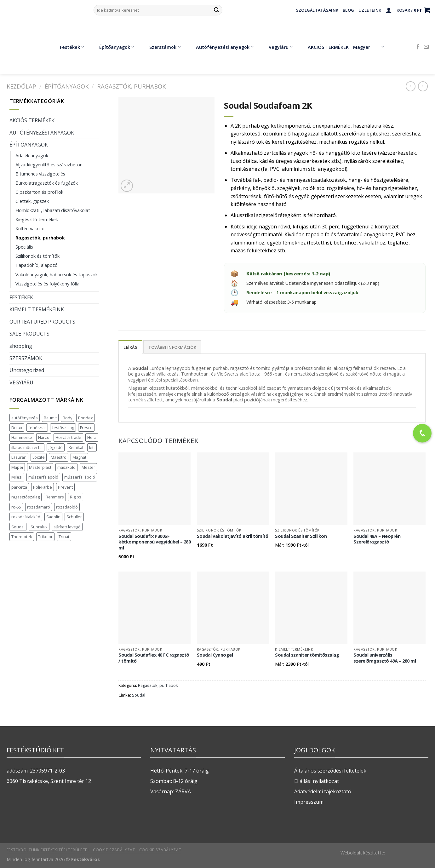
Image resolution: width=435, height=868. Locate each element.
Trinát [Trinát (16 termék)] (64, 537)
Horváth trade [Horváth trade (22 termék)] (68, 437)
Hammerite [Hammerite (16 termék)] (22, 437)
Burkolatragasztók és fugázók (47, 183)
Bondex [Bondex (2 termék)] (86, 418)
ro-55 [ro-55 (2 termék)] (16, 507)
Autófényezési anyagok (220, 47)
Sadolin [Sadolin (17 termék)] (53, 517)
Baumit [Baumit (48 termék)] (50, 418)
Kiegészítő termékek (37, 219)
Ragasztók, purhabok (131, 86)
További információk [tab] (172, 347)
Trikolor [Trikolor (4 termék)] (45, 537)
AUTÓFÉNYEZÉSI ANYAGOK (42, 133)
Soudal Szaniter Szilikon (301, 536)
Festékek (67, 47)
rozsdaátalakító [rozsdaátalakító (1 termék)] (26, 517)
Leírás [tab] (130, 347)
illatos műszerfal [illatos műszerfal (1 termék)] (27, 447)
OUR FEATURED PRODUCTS (42, 322)
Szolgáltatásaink (317, 10)
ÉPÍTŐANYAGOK (67, 86)
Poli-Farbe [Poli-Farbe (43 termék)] (43, 487)
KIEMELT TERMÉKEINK (37, 309)
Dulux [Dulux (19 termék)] (17, 428)
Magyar (369, 47)
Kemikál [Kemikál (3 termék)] (76, 447)
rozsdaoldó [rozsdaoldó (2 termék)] (67, 507)
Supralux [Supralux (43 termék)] (39, 527)
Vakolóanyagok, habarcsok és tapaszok (57, 275)
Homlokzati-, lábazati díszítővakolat (53, 210)
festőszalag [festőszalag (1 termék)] (63, 428)
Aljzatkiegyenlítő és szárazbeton (49, 165)
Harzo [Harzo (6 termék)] (44, 437)
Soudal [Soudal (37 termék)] (18, 527)
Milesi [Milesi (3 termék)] (17, 477)
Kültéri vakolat (30, 229)
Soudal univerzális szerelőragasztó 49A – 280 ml (385, 658)
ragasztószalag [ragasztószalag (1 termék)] (26, 497)
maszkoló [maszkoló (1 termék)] (66, 467)
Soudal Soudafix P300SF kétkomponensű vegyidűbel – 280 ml (155, 542)
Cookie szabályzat (114, 850)
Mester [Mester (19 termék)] (88, 467)
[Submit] (216, 10)
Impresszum (309, 802)
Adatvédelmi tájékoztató (323, 791)
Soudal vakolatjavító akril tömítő (233, 536)
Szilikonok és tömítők (37, 256)
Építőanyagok (112, 47)
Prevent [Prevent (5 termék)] (65, 487)
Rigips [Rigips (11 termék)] (76, 497)
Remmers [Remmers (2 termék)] (55, 497)
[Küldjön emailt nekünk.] (426, 47)
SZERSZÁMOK (26, 358)
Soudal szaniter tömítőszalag (307, 655)
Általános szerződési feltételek (330, 771)
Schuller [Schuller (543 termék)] (74, 517)
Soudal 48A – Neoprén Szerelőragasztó (377, 539)
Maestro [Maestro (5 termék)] (59, 457)
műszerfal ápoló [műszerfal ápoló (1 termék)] (80, 477)
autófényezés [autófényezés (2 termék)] (25, 418)
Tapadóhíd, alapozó (37, 265)
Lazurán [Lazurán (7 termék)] (19, 457)
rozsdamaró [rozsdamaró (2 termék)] (39, 507)
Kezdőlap (21, 86)
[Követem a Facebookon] (418, 47)
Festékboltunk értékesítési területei (48, 850)
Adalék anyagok (32, 155)
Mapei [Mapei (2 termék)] (17, 467)
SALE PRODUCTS (29, 334)
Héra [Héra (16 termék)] (92, 437)
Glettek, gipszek (32, 201)
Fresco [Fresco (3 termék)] (86, 428)
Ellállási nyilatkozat (317, 781)
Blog (348, 10)
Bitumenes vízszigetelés (40, 174)
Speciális (24, 247)
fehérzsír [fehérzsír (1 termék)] (37, 428)
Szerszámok (160, 47)
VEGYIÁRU (21, 382)
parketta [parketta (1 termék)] (19, 487)
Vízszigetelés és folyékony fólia (47, 284)
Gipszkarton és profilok (39, 192)
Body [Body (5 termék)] (67, 418)
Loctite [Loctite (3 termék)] (39, 457)
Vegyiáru (276, 47)
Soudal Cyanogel (215, 655)
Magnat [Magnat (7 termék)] (79, 457)
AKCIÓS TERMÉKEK (324, 47)
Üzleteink (370, 10)
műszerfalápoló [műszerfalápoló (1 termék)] (43, 477)
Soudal (139, 695)
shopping (21, 346)
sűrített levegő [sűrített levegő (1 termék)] (67, 527)
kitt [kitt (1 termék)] (92, 447)
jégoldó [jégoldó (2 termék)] (56, 447)
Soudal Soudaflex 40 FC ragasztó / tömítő (154, 658)
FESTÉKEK (21, 297)
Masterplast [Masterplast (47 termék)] (40, 467)
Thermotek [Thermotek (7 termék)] (22, 537)
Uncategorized (27, 370)
